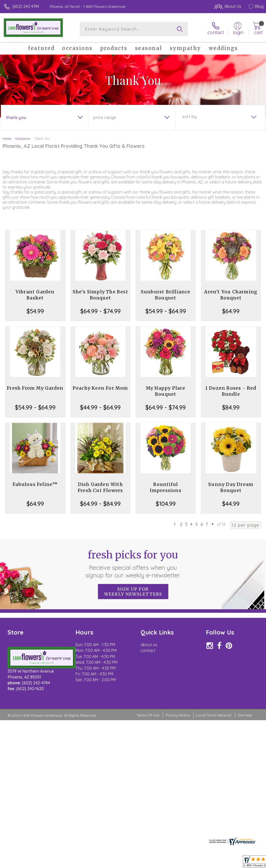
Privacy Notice (178, 715)
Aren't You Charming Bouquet (231, 295)
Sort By (189, 116)
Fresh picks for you (133, 564)
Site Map (245, 715)
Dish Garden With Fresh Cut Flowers (100, 487)
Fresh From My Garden (35, 388)
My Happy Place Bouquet (166, 391)
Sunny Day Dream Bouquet (231, 487)
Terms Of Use (148, 715)
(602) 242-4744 (26, 6)
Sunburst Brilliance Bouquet (166, 295)
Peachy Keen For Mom (100, 388)
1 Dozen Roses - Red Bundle (231, 391)
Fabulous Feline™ (35, 484)
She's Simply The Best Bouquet (100, 295)
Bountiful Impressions (166, 487)
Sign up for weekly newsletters (133, 592)
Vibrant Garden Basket (35, 295)
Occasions (23, 138)
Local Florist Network (214, 715)
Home (7, 138)
